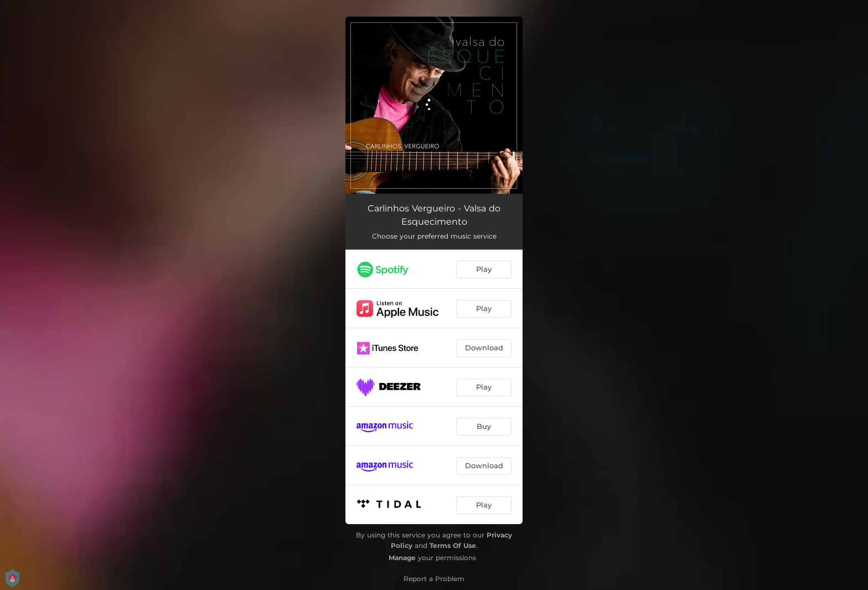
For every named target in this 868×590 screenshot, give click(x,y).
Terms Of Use (453, 545)
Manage (402, 558)
